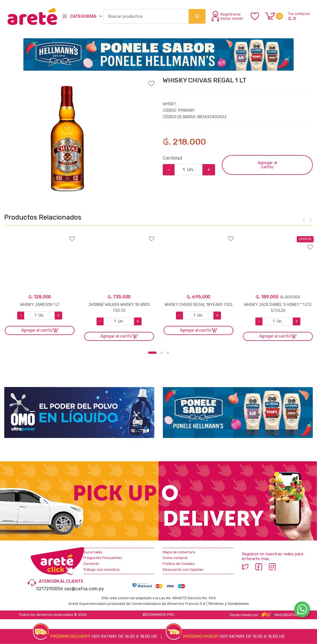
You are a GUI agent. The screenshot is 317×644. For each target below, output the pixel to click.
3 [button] (168, 353)
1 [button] (152, 353)
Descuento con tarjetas (183, 570)
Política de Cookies (179, 564)
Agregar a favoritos (79, 80)
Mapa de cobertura (179, 552)
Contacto (91, 564)
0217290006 (50, 589)
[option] (67, 139)
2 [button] (162, 353)
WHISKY (169, 104)
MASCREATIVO (280, 615)
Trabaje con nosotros (101, 570)
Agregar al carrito (267, 165)
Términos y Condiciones (228, 604)
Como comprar (175, 558)
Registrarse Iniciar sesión (227, 16)
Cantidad (172, 158)
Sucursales (93, 552)
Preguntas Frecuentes (103, 558)
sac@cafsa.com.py (84, 589)
